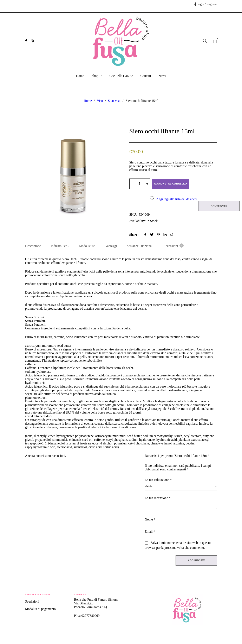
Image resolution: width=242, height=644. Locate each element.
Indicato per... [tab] (60, 246)
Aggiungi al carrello (171, 184)
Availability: (138, 221)
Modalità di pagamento (40, 609)
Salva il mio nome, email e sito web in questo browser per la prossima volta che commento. (178, 545)
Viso (100, 101)
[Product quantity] (140, 184)
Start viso (114, 101)
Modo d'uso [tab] (87, 246)
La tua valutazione (158, 480)
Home (88, 101)
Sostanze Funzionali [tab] (140, 246)
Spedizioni (33, 602)
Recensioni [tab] (173, 245)
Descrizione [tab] (33, 246)
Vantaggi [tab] (111, 246)
